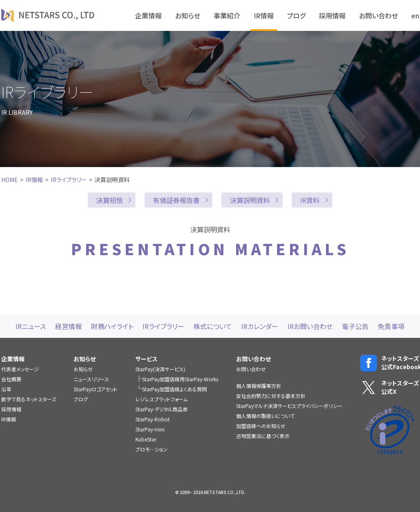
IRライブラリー (69, 180)
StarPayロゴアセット (95, 389)
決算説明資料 (250, 200)
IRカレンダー (260, 326)
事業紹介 (227, 15)
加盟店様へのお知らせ (261, 426)
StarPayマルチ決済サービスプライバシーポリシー (289, 406)
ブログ (296, 15)
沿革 (6, 389)
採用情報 (332, 15)
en (415, 15)
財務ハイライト (112, 326)
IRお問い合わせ (310, 326)
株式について (213, 326)
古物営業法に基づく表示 (263, 436)
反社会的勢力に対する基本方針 (271, 396)
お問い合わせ (378, 15)
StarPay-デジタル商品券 (162, 409)
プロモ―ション (151, 449)
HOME (10, 180)
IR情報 (264, 15)
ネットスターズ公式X (390, 387)
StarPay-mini (150, 429)
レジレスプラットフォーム (162, 399)
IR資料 (310, 200)
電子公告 (355, 326)
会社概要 (11, 379)
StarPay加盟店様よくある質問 (174, 389)
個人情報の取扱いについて (265, 416)
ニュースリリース (91, 379)
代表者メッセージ (20, 369)
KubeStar (146, 439)
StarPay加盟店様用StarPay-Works (180, 379)
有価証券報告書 (176, 200)
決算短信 (109, 200)
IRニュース (31, 326)
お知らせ (188, 15)
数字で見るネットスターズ (29, 399)
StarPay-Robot (153, 419)
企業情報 (148, 15)
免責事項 (391, 326)
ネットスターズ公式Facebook (390, 363)
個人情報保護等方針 (259, 386)
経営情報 (69, 326)
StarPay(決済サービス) (160, 369)
